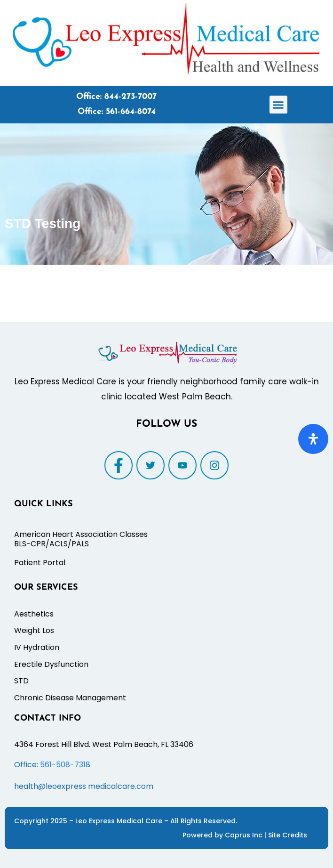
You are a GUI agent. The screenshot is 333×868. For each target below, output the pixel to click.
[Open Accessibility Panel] (313, 439)
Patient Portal (40, 563)
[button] (278, 105)
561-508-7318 (65, 765)
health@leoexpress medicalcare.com (84, 786)
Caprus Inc (245, 835)
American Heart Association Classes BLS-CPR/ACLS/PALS (81, 539)
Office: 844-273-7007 (116, 97)
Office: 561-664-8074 (117, 112)
